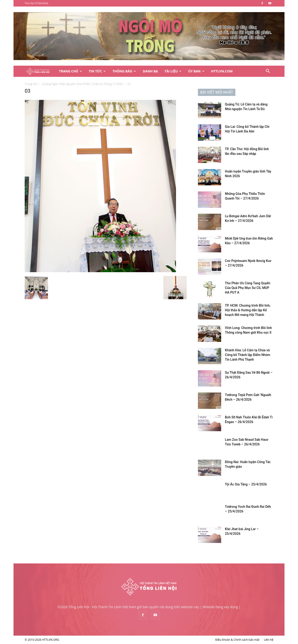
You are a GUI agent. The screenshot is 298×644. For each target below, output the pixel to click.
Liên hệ (269, 640)
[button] (268, 72)
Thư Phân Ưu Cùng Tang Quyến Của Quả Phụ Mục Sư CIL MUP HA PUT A (248, 288)
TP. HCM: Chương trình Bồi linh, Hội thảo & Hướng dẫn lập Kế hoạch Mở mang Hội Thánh (248, 310)
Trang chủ (31, 84)
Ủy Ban (196, 71)
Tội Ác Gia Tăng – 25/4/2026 (246, 484)
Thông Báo (124, 71)
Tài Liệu (173, 71)
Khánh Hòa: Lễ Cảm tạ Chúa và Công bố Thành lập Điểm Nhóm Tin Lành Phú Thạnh (248, 355)
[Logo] (40, 71)
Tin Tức (97, 71)
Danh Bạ (150, 71)
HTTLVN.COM (222, 71)
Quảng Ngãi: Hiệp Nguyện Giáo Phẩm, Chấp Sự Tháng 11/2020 (83, 84)
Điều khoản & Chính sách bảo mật (237, 640)
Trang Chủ (71, 71)
